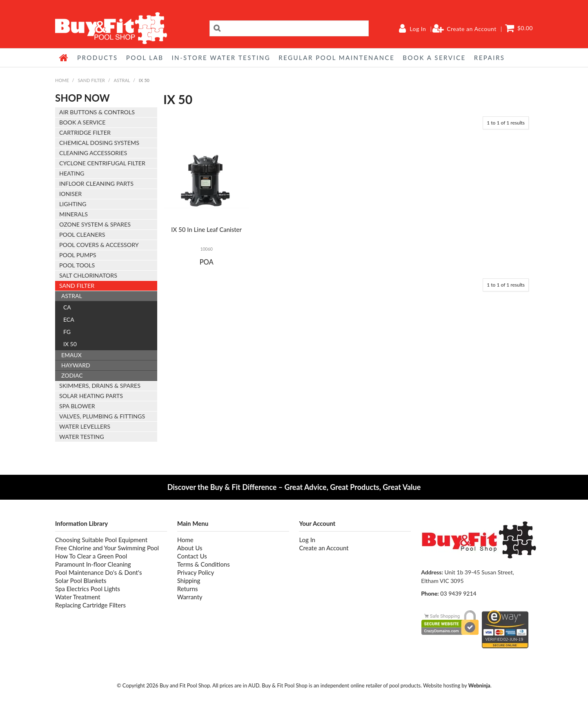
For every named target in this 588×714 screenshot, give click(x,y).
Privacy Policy (196, 572)
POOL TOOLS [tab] (77, 265)
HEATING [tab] (72, 173)
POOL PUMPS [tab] (78, 255)
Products (98, 58)
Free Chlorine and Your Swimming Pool (107, 548)
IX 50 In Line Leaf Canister (206, 229)
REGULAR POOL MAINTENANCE (336, 58)
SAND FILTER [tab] (77, 286)
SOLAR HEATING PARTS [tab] (91, 396)
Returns (188, 589)
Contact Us (192, 556)
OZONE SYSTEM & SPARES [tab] (95, 224)
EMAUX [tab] (71, 355)
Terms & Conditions (204, 564)
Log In (418, 29)
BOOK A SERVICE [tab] (82, 122)
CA (67, 307)
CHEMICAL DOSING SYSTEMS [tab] (99, 143)
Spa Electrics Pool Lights (88, 589)
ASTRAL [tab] (72, 296)
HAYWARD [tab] (76, 365)
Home (64, 58)
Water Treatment (78, 597)
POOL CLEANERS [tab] (82, 235)
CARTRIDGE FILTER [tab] (85, 132)
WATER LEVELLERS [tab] (85, 426)
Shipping (189, 581)
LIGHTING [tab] (73, 204)
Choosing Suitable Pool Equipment (101, 540)
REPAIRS (490, 58)
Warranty (190, 597)
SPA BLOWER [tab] (77, 406)
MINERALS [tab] (73, 214)
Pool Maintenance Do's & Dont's (98, 572)
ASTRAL (122, 80)
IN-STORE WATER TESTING (221, 58)
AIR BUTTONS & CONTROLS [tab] (97, 112)
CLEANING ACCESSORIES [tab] (93, 153)
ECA (69, 319)
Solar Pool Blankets (81, 581)
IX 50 (70, 344)
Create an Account (472, 29)
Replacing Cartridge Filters (90, 605)
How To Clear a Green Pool (91, 556)
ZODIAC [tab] (72, 375)
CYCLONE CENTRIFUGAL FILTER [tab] (102, 163)
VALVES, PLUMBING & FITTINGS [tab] (102, 416)
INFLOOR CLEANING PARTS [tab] (96, 184)
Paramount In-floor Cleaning (93, 564)
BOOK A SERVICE (434, 58)
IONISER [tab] (70, 194)
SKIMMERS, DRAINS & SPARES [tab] (100, 386)
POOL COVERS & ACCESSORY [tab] (99, 245)
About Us (190, 548)
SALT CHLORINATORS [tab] (88, 275)
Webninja (479, 685)
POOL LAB (145, 58)
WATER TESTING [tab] (82, 437)
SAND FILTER (91, 80)
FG (67, 332)
